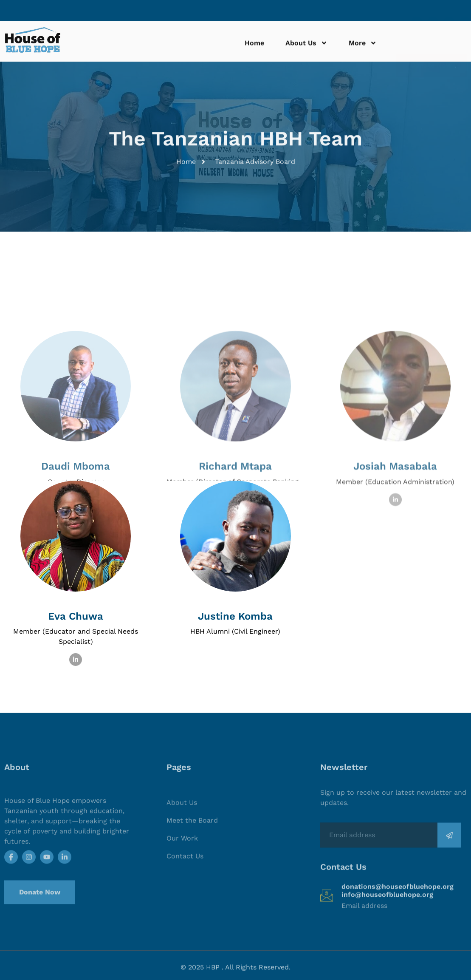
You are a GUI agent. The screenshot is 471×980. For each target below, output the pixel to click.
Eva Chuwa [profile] (76, 616)
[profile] (395, 496)
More (363, 46)
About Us (306, 46)
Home (254, 46)
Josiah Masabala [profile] (395, 507)
